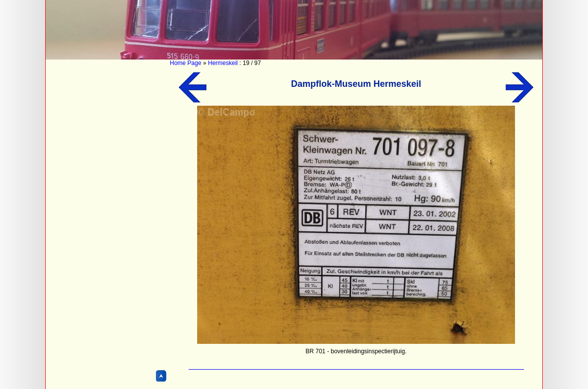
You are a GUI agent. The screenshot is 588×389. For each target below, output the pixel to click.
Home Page (185, 63)
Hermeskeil (223, 63)
